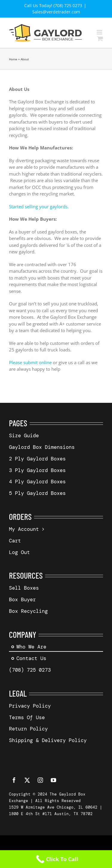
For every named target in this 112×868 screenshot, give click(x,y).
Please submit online (30, 362)
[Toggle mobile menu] (100, 32)
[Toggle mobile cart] (100, 38)
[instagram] (40, 780)
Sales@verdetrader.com (56, 12)
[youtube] (53, 780)
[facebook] (14, 780)
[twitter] (27, 780)
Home (13, 59)
